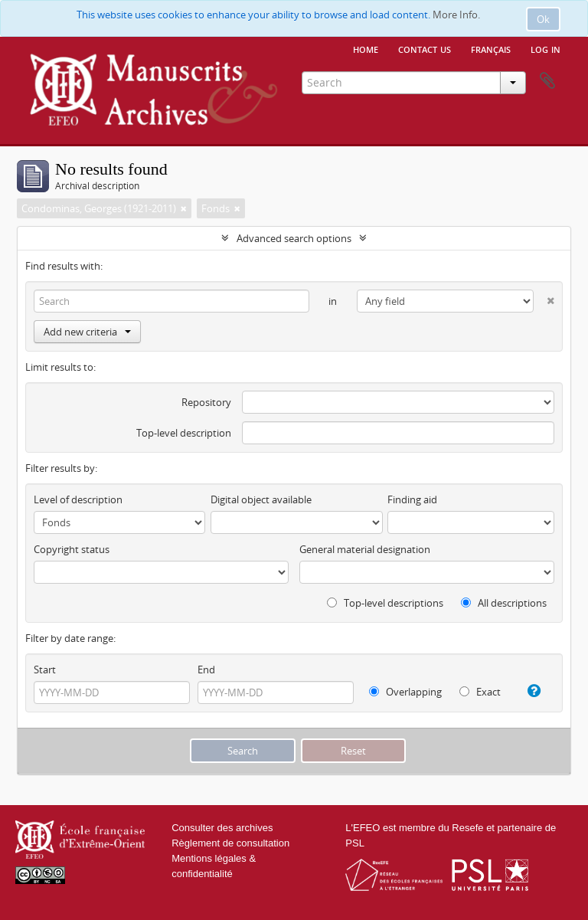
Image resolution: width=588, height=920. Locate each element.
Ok (543, 19)
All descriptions (504, 603)
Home (366, 48)
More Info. (456, 15)
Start (45, 670)
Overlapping (405, 692)
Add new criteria (87, 332)
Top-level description (184, 433)
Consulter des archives (222, 828)
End (206, 670)
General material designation (365, 549)
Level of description (78, 499)
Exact (480, 692)
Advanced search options (294, 238)
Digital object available (261, 499)
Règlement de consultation (230, 843)
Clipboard (547, 81)
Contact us (425, 48)
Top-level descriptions (385, 603)
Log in (546, 48)
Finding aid (412, 499)
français (491, 48)
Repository (206, 402)
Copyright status (72, 549)
